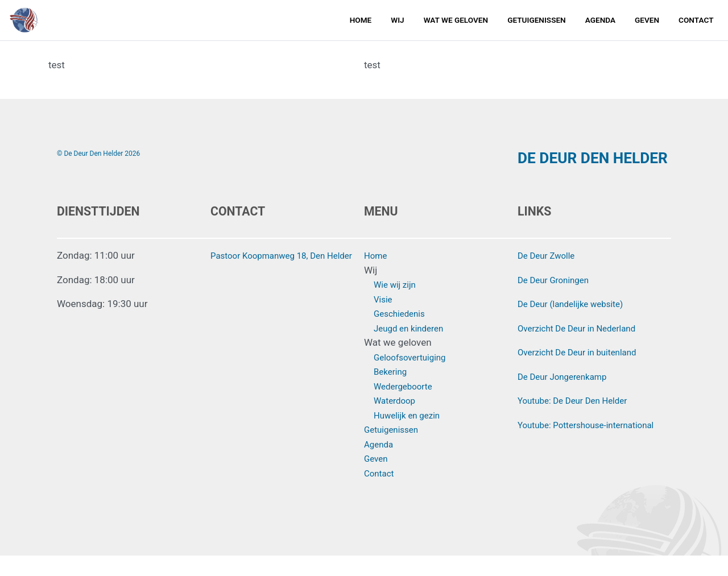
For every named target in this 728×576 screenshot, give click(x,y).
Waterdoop (397, 421)
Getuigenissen (537, 24)
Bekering (392, 392)
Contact (696, 24)
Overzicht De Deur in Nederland (584, 348)
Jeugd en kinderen (413, 348)
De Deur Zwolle (550, 276)
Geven (647, 24)
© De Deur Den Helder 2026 (104, 153)
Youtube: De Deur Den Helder (580, 421)
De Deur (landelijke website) (577, 324)
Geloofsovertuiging (414, 377)
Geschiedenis (403, 334)
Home (361, 24)
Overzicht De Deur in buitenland (585, 372)
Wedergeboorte (407, 406)
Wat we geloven (456, 24)
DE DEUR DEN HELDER (570, 167)
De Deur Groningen (558, 300)
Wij (397, 24)
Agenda (600, 24)
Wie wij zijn (398, 305)
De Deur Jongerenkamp (568, 396)
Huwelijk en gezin (411, 435)
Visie (384, 319)
